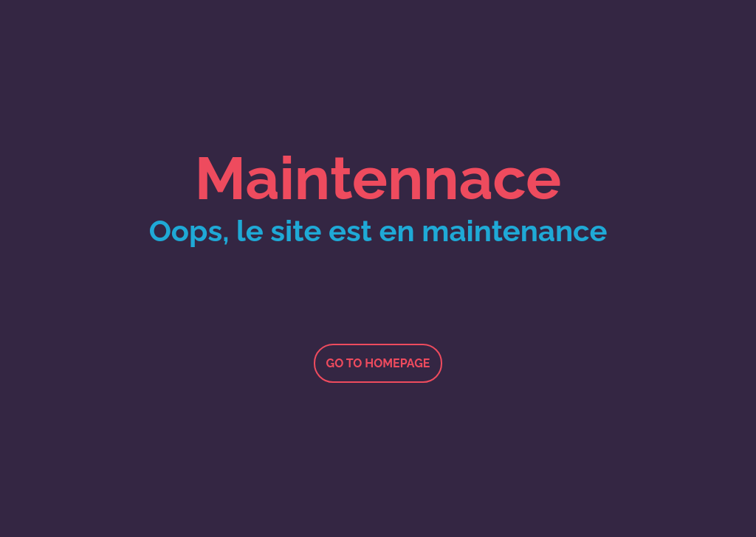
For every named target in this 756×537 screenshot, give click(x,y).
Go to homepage (378, 363)
